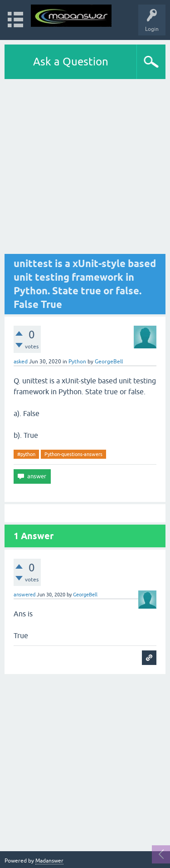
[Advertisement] (85, 169)
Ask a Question (71, 62)
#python (26, 454)
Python (77, 362)
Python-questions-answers (73, 454)
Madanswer (49, 861)
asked (21, 362)
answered (24, 595)
